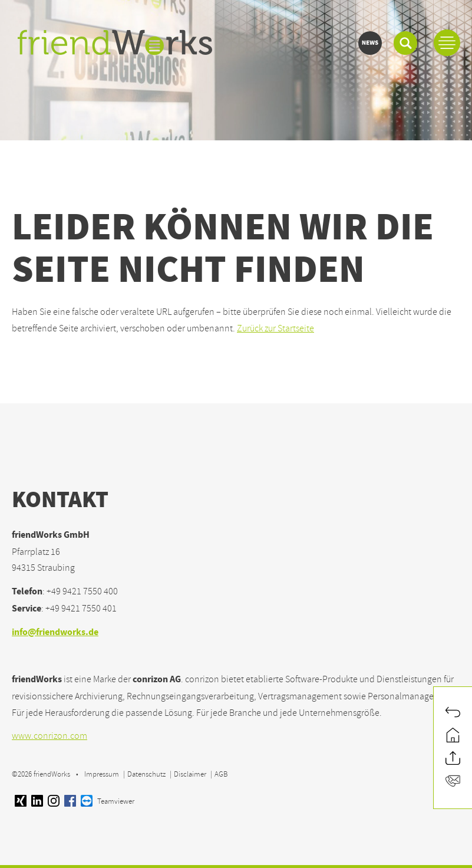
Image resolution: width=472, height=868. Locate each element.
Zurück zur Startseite (275, 328)
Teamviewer (108, 801)
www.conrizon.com (49, 736)
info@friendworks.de (55, 633)
